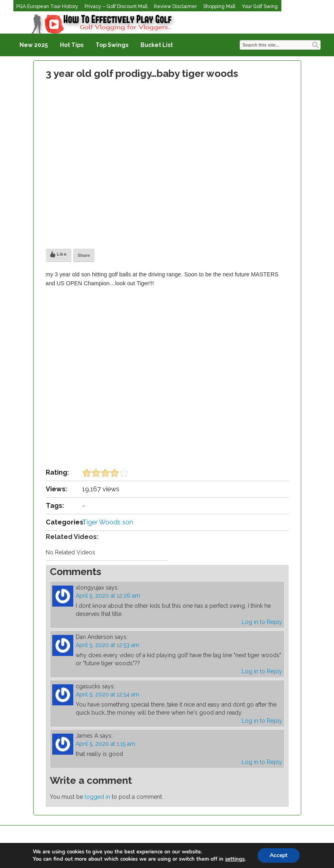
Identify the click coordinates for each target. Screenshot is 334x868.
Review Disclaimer (175, 6)
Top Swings (112, 45)
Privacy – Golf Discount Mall (116, 6)
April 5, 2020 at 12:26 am (108, 596)
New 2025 (34, 45)
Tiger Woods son (108, 522)
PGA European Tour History (47, 6)
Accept (279, 855)
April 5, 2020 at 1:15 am (105, 744)
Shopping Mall (219, 6)
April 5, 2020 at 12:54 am (107, 694)
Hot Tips (72, 45)
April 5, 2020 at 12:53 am (107, 645)
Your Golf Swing (260, 6)
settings (235, 859)
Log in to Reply (262, 622)
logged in (97, 797)
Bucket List (157, 45)
